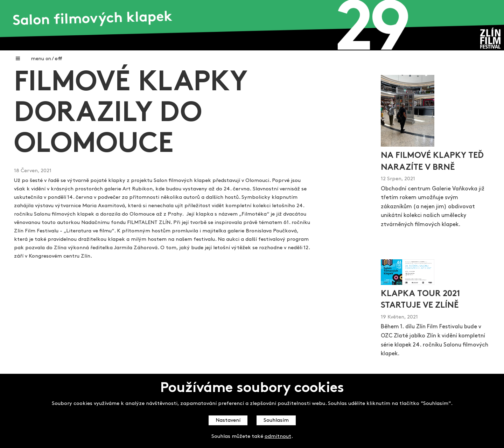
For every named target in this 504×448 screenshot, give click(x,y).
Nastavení (228, 421)
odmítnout (278, 437)
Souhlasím (276, 421)
